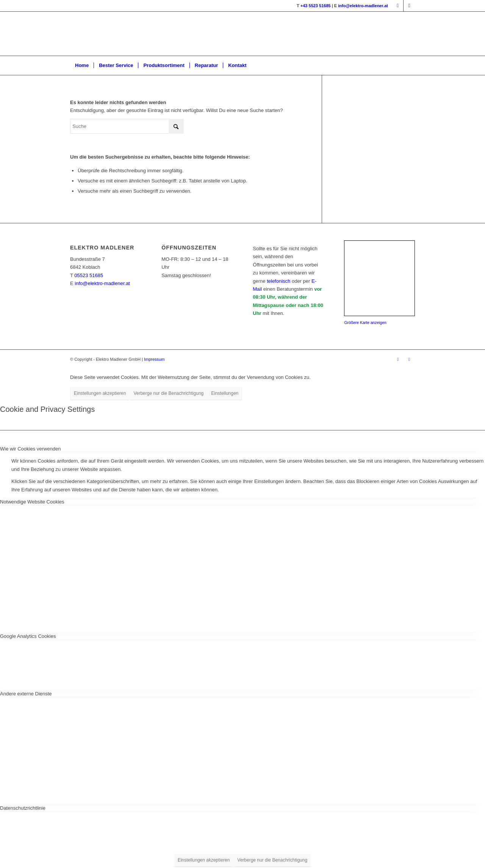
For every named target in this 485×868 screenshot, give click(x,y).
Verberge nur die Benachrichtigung (168, 393)
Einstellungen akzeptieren (100, 393)
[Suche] (127, 126)
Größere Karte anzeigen (365, 323)
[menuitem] (82, 65)
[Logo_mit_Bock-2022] (185, 34)
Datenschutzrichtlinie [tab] (23, 808)
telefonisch (278, 281)
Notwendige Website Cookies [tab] (32, 502)
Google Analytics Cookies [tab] (28, 636)
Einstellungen (225, 393)
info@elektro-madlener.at (363, 6)
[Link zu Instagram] (409, 6)
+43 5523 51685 (316, 6)
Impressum (154, 359)
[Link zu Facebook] (398, 6)
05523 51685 (89, 275)
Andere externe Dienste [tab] (26, 694)
